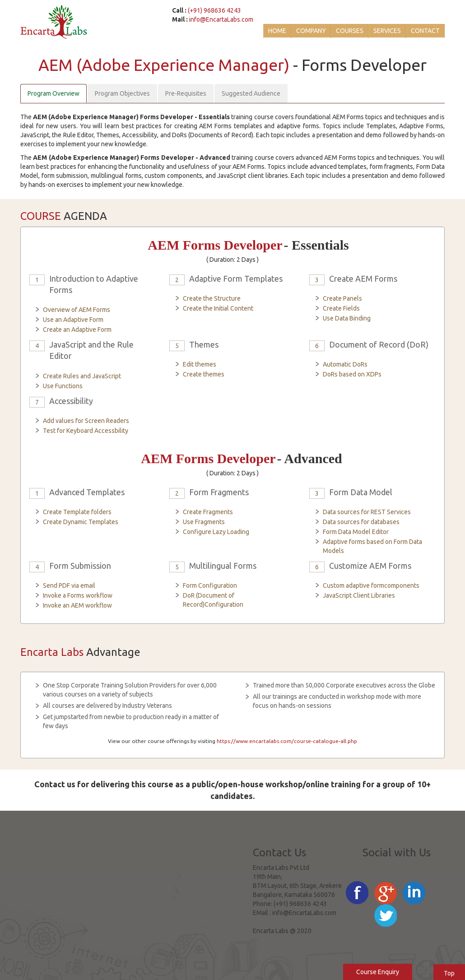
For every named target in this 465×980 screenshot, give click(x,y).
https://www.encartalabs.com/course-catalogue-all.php (287, 741)
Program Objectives (122, 93)
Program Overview (53, 93)
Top (449, 973)
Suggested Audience (251, 93)
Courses (350, 31)
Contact (425, 31)
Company (311, 31)
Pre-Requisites (186, 93)
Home (277, 31)
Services (387, 31)
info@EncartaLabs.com (221, 19)
